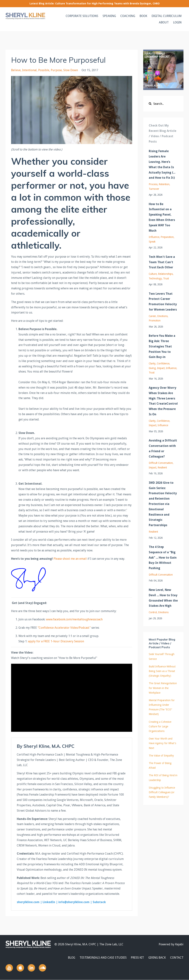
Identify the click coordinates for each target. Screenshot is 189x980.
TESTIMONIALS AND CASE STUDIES (103, 958)
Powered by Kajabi (171, 944)
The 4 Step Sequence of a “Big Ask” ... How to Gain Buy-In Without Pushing (163, 557)
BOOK (143, 16)
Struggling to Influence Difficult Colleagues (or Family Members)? (162, 792)
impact (161, 368)
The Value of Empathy (161, 756)
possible (44, 70)
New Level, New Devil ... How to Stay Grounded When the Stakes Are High (163, 598)
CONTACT (177, 958)
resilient (162, 468)
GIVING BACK (157, 958)
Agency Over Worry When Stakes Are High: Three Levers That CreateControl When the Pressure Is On (163, 401)
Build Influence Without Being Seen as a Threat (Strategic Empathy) (162, 671)
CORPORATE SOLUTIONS (82, 16)
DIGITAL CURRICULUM (167, 16)
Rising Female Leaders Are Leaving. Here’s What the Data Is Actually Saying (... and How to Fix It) (162, 164)
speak (152, 242)
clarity (152, 363)
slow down (71, 70)
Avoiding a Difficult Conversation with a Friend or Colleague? (163, 448)
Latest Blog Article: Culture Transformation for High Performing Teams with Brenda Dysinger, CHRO (95, 4)
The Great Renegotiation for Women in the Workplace (163, 688)
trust (166, 278)
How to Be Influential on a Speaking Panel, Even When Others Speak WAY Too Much (162, 217)
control (153, 612)
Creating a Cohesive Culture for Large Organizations (160, 726)
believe (16, 70)
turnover (154, 189)
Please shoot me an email (70, 559)
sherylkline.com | (30, 902)
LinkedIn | (50, 902)
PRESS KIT (137, 958)
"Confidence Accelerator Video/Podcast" (64, 628)
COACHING (128, 16)
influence (154, 237)
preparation (167, 237)
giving (152, 368)
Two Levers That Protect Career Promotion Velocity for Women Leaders (163, 302)
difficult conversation (161, 463)
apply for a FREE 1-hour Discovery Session (56, 641)
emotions (162, 316)
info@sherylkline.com (74, 902)
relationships (165, 274)
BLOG (71, 958)
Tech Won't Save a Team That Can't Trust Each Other (162, 262)
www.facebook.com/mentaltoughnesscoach (74, 619)
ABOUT (164, 22)
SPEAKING (109, 16)
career (152, 316)
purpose (56, 70)
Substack (99, 902)
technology (155, 278)
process (153, 184)
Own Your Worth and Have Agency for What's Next (162, 743)
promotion (155, 321)
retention (164, 184)
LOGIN (177, 22)
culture (153, 274)
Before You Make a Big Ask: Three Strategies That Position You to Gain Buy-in (162, 346)
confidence (163, 363)
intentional (29, 70)
